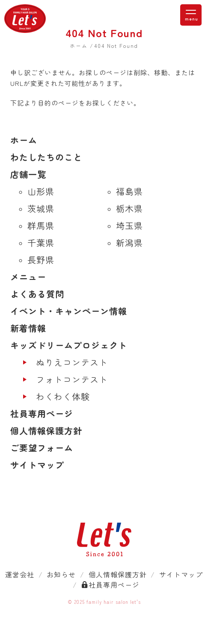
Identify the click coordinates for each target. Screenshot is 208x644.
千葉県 (41, 243)
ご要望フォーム (42, 448)
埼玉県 (129, 225)
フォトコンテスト (72, 379)
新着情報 (28, 328)
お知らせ (61, 574)
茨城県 (41, 208)
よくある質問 (37, 294)
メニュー (28, 277)
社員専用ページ (42, 413)
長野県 (41, 260)
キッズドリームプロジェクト (69, 345)
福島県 (129, 191)
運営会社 (20, 574)
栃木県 (129, 208)
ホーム (24, 140)
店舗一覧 (28, 174)
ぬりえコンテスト (72, 362)
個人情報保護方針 (46, 431)
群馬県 (41, 225)
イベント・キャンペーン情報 (69, 311)
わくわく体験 (63, 396)
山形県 (41, 191)
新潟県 (129, 243)
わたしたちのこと (46, 157)
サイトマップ (37, 465)
